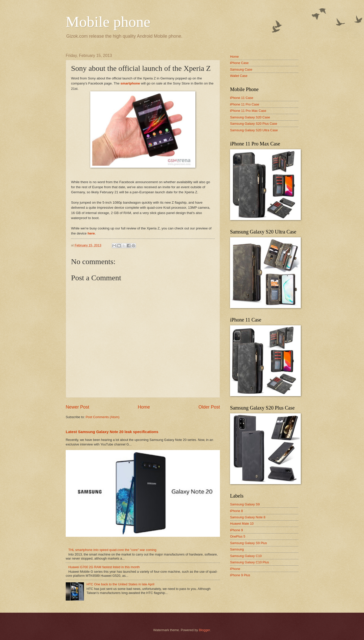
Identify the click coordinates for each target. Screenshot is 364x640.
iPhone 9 (236, 530)
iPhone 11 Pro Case (245, 104)
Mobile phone (108, 22)
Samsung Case (241, 69)
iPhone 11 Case (242, 98)
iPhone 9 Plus (240, 575)
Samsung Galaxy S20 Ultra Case (254, 130)
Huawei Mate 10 (242, 524)
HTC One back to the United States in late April (120, 584)
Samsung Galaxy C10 (246, 556)
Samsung (237, 549)
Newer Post (77, 407)
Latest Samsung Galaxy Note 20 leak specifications (112, 432)
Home (144, 407)
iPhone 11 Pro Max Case (248, 111)
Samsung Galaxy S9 (245, 504)
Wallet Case (239, 76)
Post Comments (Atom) (103, 417)
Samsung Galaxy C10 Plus (249, 562)
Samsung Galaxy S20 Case (250, 117)
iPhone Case (239, 63)
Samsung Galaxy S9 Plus (248, 543)
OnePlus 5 (238, 536)
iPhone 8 (236, 511)
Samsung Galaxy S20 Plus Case (254, 124)
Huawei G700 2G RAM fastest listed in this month (104, 567)
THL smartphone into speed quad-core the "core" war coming (112, 550)
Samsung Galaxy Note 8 (248, 517)
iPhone (235, 569)
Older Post (209, 407)
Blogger (204, 630)
